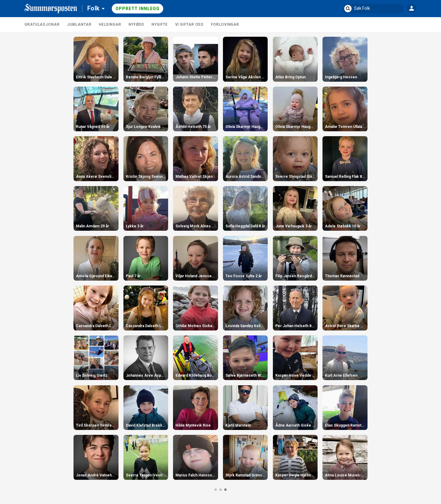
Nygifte (160, 24)
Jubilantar (79, 24)
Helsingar (110, 24)
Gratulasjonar (42, 24)
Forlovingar (225, 24)
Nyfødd (136, 24)
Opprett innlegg (138, 9)
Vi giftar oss (190, 24)
